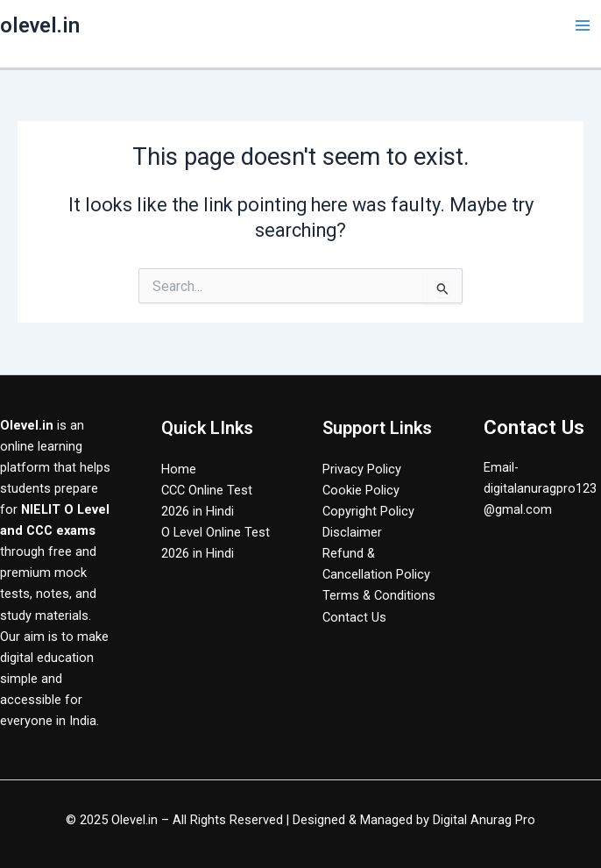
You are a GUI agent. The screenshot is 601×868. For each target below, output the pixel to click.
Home (179, 469)
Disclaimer (352, 532)
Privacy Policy (362, 469)
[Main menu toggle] (583, 25)
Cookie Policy (361, 490)
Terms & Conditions (379, 595)
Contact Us (354, 617)
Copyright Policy (368, 511)
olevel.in (40, 25)
